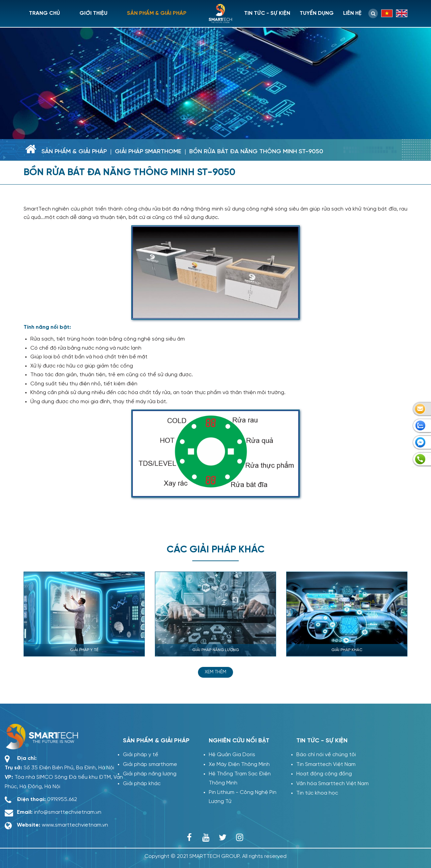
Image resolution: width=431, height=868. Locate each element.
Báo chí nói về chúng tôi (326, 755)
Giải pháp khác (140, 784)
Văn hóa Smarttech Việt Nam (333, 784)
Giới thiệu (93, 13)
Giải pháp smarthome (148, 152)
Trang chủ (44, 13)
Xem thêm (215, 672)
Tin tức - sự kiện (267, 13)
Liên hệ (352, 13)
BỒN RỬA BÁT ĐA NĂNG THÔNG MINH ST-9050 (256, 152)
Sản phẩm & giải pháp (157, 13)
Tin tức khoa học (317, 793)
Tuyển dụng (317, 13)
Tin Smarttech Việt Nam (326, 764)
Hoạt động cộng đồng (324, 774)
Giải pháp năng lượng (148, 774)
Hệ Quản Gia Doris (232, 755)
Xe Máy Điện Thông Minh (239, 764)
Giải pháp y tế (139, 755)
